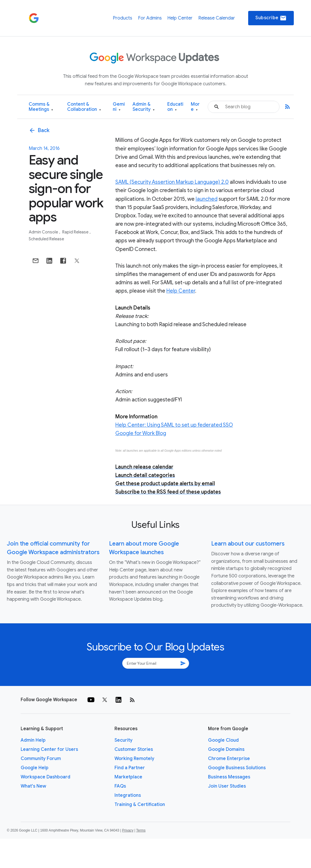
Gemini (119, 107)
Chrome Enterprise (229, 759)
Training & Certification (140, 805)
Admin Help (33, 740)
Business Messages (229, 777)
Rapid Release (76, 232)
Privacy (128, 830)
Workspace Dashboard (45, 777)
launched (207, 199)
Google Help (35, 768)
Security (124, 740)
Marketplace (128, 777)
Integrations (128, 795)
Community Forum (41, 759)
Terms (141, 830)
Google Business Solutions (237, 768)
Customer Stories (134, 749)
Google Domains (226, 749)
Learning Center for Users (49, 749)
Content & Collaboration (84, 107)
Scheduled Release (46, 239)
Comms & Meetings (41, 107)
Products (123, 18)
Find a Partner (130, 768)
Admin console (44, 232)
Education (175, 107)
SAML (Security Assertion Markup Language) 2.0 (172, 182)
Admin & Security (144, 107)
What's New (33, 786)
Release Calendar (217, 18)
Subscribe (271, 18)
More (195, 107)
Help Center (180, 18)
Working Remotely (134, 759)
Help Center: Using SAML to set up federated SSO (174, 425)
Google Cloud (223, 740)
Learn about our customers (248, 544)
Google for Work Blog (141, 433)
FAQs (120, 786)
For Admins (150, 18)
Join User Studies (227, 786)
